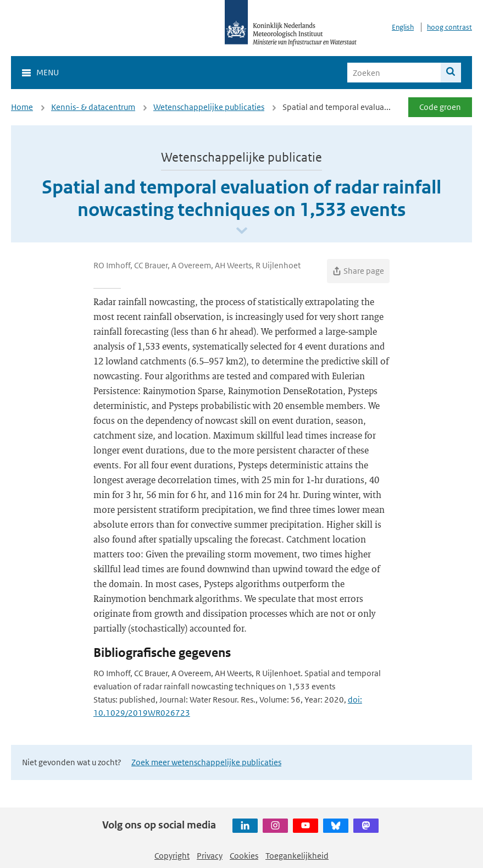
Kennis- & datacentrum (93, 107)
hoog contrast (449, 27)
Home (22, 107)
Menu (48, 72)
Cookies (244, 856)
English (403, 27)
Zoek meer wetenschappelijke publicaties (206, 762)
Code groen (440, 107)
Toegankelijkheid (297, 856)
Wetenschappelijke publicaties (209, 107)
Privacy (210, 856)
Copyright (172, 856)
